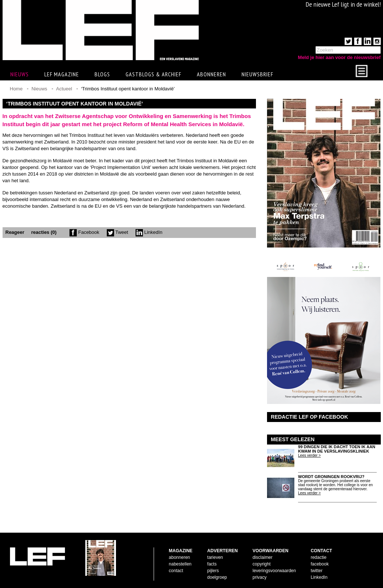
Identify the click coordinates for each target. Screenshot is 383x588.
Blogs (102, 74)
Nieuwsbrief (257, 74)
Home (16, 89)
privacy (260, 577)
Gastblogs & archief (153, 74)
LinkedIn (149, 232)
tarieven (215, 557)
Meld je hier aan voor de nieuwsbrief (339, 57)
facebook (320, 564)
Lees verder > (309, 455)
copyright (262, 564)
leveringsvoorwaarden (274, 571)
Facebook (84, 232)
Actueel (64, 89)
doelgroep (217, 577)
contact (176, 571)
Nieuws (39, 89)
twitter (317, 571)
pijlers (213, 571)
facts (212, 564)
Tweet (117, 232)
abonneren (179, 557)
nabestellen (180, 564)
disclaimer (263, 557)
